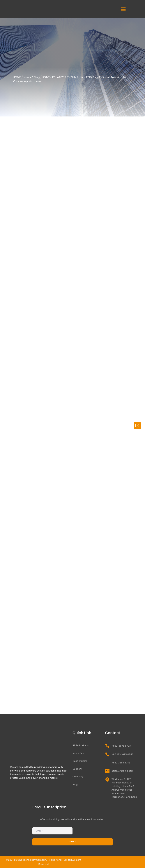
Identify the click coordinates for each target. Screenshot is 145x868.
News (27, 77)
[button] (123, 9)
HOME (17, 77)
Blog (37, 77)
